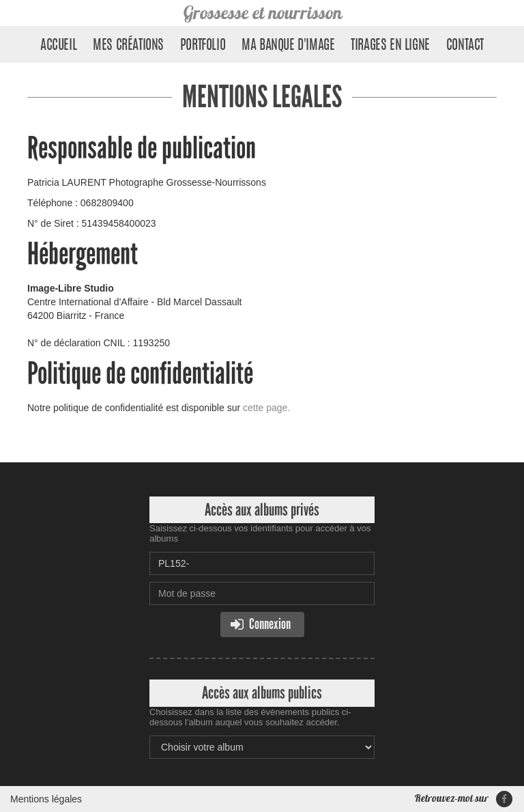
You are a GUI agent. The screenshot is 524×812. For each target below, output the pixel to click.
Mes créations (128, 46)
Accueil (58, 46)
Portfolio (203, 46)
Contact (465, 46)
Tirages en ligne (390, 46)
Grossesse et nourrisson (262, 13)
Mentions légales (46, 799)
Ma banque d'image (288, 46)
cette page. (266, 408)
